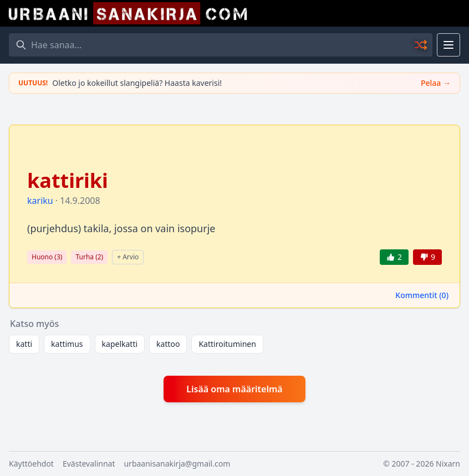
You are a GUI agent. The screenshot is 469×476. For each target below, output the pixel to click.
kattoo (168, 344)
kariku (40, 201)
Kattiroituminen (227, 344)
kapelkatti (120, 344)
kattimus (67, 344)
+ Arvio (128, 257)
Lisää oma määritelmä (234, 389)
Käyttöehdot (31, 464)
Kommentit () (422, 295)
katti (24, 344)
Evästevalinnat (89, 464)
